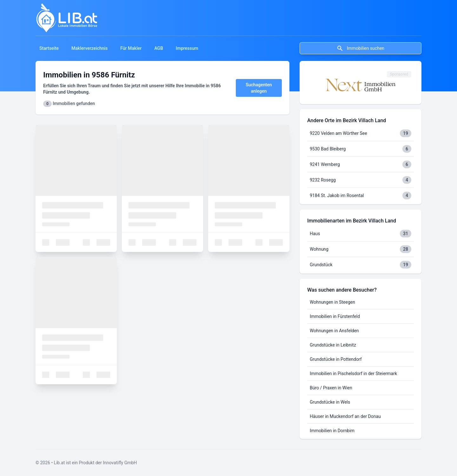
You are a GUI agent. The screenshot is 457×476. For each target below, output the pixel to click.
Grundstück (321, 265)
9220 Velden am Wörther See (338, 133)
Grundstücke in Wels (330, 402)
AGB (159, 48)
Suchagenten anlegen (259, 88)
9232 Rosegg (323, 180)
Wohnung (319, 249)
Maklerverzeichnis (89, 48)
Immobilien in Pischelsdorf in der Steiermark (353, 374)
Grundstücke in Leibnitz (333, 345)
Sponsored (399, 74)
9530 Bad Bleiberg (328, 149)
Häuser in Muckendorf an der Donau (345, 416)
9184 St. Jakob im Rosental (337, 195)
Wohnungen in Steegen (332, 302)
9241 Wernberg (325, 164)
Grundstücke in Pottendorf (336, 359)
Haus (315, 234)
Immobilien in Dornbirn (332, 431)
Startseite (49, 48)
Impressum (187, 48)
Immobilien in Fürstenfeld (335, 316)
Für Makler (131, 48)
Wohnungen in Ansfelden (334, 331)
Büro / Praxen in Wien (331, 388)
